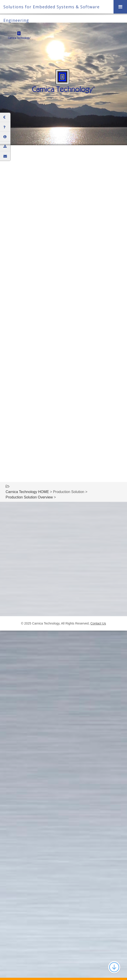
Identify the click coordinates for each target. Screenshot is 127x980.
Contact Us (98, 623)
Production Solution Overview (29, 497)
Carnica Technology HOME (27, 492)
